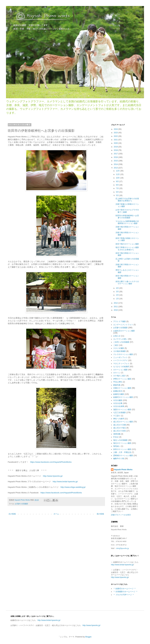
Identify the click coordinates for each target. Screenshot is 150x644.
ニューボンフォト (120, 357)
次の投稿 (12, 514)
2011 (116, 307)
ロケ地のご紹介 (120, 376)
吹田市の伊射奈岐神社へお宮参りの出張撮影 (127, 217)
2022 (116, 136)
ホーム (56, 514)
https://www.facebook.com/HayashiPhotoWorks (51, 462)
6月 (118, 192)
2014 (116, 164)
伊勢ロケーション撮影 (122, 379)
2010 (116, 310)
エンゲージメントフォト (123, 325)
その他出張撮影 (120, 351)
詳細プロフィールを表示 (121, 515)
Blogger (88, 637)
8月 (118, 185)
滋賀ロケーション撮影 (122, 410)
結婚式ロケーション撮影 (123, 397)
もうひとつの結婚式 (121, 367)
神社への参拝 (119, 419)
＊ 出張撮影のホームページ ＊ (125, 592)
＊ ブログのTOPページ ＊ (124, 595)
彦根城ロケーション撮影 (123, 455)
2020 (116, 143)
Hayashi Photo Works (123, 470)
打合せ (116, 437)
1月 (118, 299)
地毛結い (117, 446)
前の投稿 (100, 514)
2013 (116, 168)
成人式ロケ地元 (120, 428)
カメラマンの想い (120, 339)
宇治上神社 (118, 382)
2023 (116, 133)
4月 (118, 288)
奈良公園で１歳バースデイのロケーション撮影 (127, 283)
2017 (116, 154)
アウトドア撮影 (120, 321)
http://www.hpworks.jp (120, 577)
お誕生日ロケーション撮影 (124, 331)
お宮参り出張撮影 (21, 504)
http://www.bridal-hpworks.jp (122, 565)
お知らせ (117, 336)
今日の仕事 (118, 403)
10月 (118, 178)
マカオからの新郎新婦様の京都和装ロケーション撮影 (127, 222)
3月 (118, 292)
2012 (116, 303)
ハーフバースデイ (120, 360)
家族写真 (117, 385)
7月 (118, 188)
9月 (118, 181)
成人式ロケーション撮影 (123, 422)
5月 (118, 195)
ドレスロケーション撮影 (123, 354)
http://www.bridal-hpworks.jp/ (65, 482)
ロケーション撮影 (120, 370)
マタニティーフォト (121, 364)
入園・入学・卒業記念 (122, 452)
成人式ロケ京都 (120, 425)
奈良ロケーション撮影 (122, 449)
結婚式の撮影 (119, 394)
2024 (116, 129)
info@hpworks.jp (123, 548)
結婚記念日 (118, 391)
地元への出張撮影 (120, 440)
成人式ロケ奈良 (120, 431)
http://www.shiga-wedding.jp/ (73, 487)
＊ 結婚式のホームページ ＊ (125, 589)
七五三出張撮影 (120, 413)
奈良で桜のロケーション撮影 (127, 244)
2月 (118, 295)
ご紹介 (116, 345)
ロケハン (117, 373)
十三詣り (117, 416)
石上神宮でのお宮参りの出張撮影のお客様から (127, 200)
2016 (116, 157)
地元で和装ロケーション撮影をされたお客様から (127, 248)
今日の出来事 (119, 406)
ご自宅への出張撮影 (121, 342)
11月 (118, 174)
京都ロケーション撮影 (122, 388)
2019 (116, 147)
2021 (116, 140)
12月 (118, 171)
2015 (116, 161)
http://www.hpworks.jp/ (53, 476)
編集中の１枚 (119, 458)
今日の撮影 (118, 400)
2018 (116, 150)
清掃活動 (117, 434)
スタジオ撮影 (119, 348)
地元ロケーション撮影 (122, 443)
